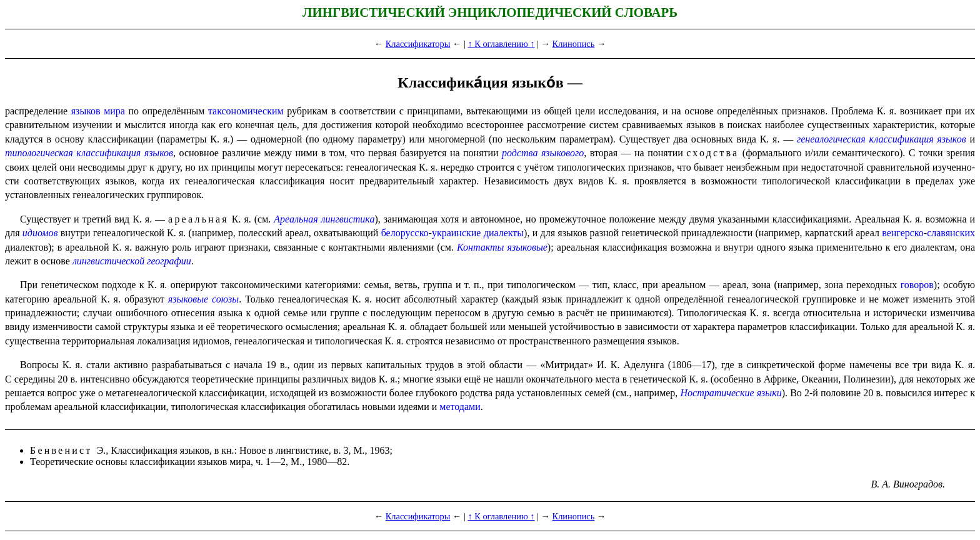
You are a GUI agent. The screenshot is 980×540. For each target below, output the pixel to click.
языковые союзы (203, 299)
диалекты (504, 233)
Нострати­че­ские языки (731, 393)
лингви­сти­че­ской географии (132, 261)
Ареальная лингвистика (324, 219)
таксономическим (246, 111)
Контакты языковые (502, 247)
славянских (951, 233)
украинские (457, 233)
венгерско (903, 233)
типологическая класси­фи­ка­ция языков (89, 153)
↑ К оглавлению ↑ (501, 44)
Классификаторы (418, 44)
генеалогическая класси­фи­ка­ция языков (882, 139)
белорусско (405, 233)
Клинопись (574, 44)
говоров (917, 285)
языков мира (98, 111)
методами (460, 407)
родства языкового (543, 153)
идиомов (40, 233)
